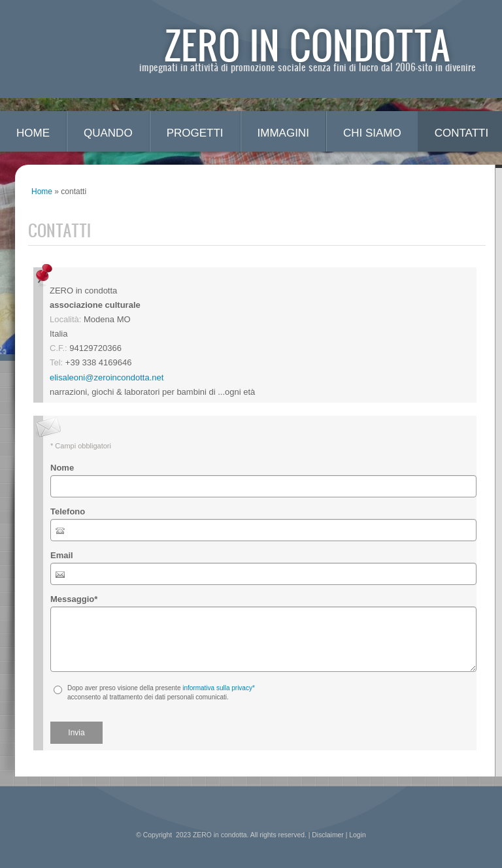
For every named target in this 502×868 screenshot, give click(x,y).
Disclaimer (328, 835)
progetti (195, 133)
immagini (283, 133)
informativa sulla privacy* (219, 688)
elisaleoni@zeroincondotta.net (107, 377)
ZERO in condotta (308, 44)
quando (108, 133)
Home (33, 133)
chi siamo (372, 133)
